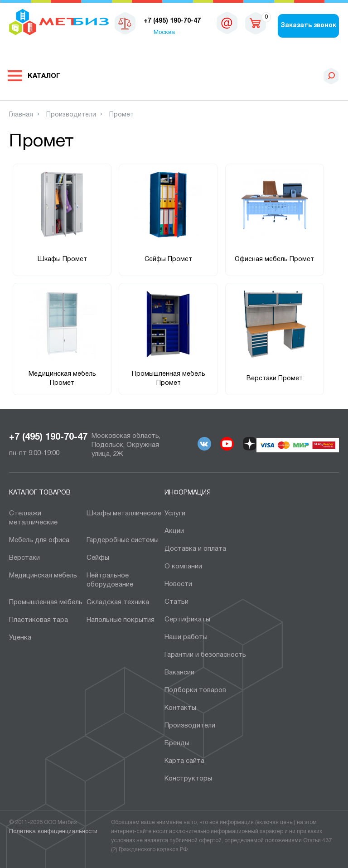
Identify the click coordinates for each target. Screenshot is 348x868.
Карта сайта (184, 761)
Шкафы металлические (124, 514)
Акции (174, 531)
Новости (178, 584)
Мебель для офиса (39, 540)
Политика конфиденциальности (53, 832)
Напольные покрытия (121, 620)
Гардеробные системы (123, 540)
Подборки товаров (195, 690)
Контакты (180, 708)
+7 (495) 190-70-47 (48, 437)
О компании (183, 567)
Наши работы (186, 637)
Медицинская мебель (43, 576)
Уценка (20, 638)
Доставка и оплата (195, 549)
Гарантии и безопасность (205, 655)
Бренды (177, 743)
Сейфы (98, 558)
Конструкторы (188, 779)
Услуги (175, 514)
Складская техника (118, 602)
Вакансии (179, 673)
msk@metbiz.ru (227, 23)
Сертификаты (187, 620)
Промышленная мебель (46, 602)
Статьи (176, 602)
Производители (190, 726)
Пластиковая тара (39, 620)
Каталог (44, 76)
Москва (164, 33)
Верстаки (24, 558)
